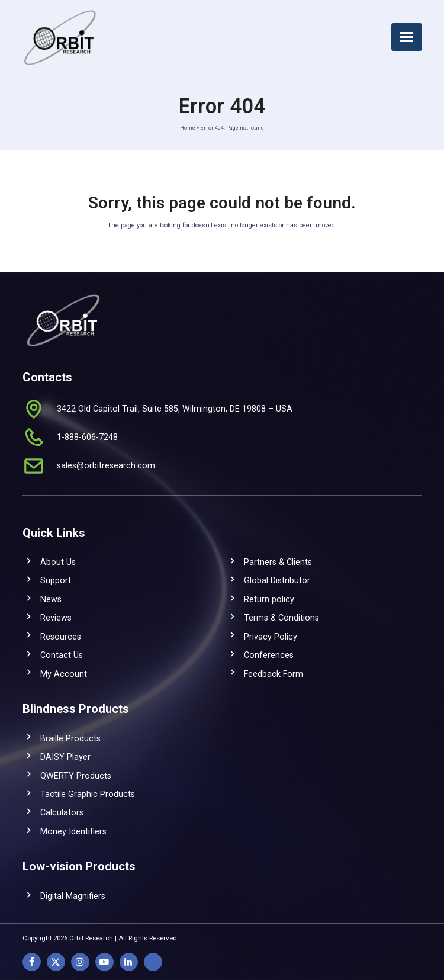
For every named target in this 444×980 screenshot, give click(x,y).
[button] (407, 37)
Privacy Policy (271, 637)
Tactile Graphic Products (88, 794)
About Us (58, 562)
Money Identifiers (73, 831)
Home (188, 128)
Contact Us (62, 655)
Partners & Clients (278, 562)
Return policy (269, 599)
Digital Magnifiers (73, 896)
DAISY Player (65, 757)
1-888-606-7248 (87, 437)
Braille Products (70, 738)
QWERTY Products (76, 776)
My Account (64, 674)
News (51, 599)
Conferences (269, 655)
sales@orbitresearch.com (106, 465)
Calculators (62, 812)
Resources (61, 637)
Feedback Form (274, 674)
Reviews (56, 618)
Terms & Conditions (281, 618)
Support (56, 580)
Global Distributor (277, 580)
